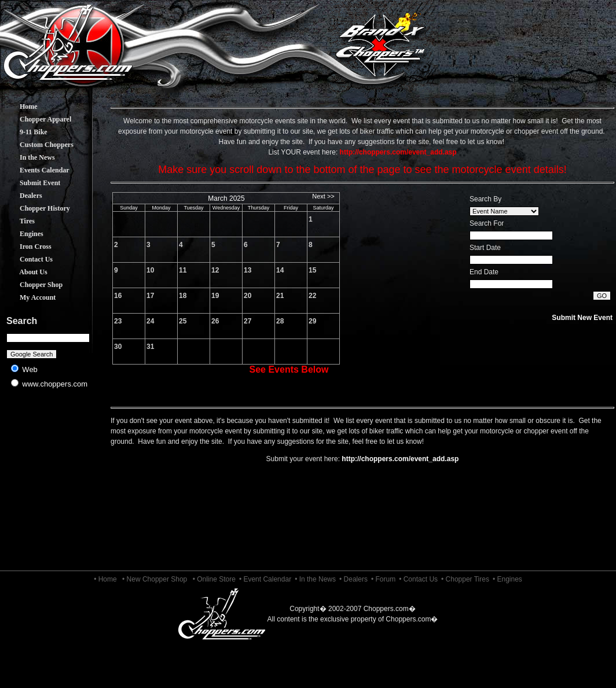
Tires (19, 221)
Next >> (323, 196)
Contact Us (27, 259)
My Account (29, 297)
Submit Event (31, 183)
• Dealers (353, 579)
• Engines (507, 579)
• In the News (315, 579)
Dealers (22, 196)
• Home (105, 579)
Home (20, 106)
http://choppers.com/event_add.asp (400, 459)
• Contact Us (418, 579)
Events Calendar (36, 170)
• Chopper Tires (465, 579)
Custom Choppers (38, 145)
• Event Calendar (265, 579)
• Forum (383, 579)
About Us (25, 272)
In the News (29, 157)
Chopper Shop (32, 285)
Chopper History (36, 208)
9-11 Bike (25, 132)
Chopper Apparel (37, 119)
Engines (23, 234)
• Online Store (214, 579)
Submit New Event (582, 318)
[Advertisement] (48, 486)
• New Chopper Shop (155, 579)
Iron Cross (27, 246)
